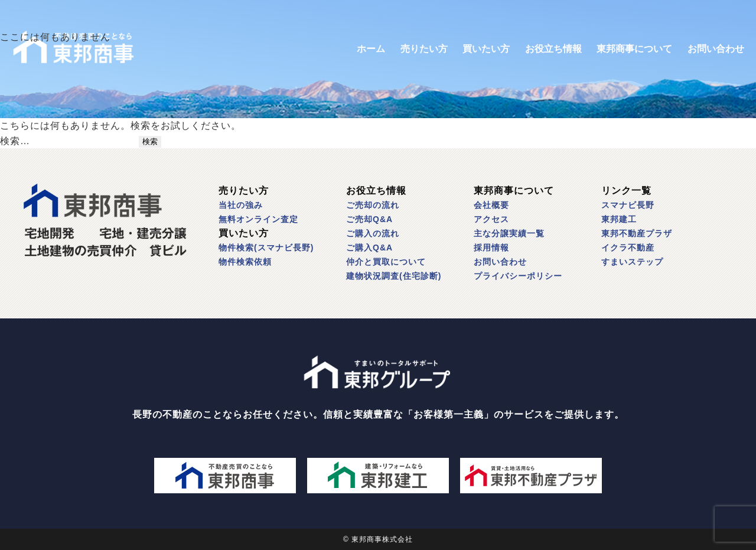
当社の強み (241, 205)
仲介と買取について (386, 262)
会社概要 (491, 205)
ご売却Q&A (369, 219)
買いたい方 (486, 49)
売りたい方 (424, 49)
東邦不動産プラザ (637, 233)
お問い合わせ (716, 49)
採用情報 (491, 248)
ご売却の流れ (373, 205)
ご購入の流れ (373, 233)
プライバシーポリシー (518, 276)
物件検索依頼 (245, 262)
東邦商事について (634, 49)
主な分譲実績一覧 (509, 233)
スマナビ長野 (628, 205)
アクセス (491, 219)
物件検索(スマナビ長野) (266, 248)
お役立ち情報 (553, 49)
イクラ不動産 (628, 248)
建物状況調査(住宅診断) (394, 276)
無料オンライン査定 (258, 219)
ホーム (371, 49)
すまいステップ (632, 262)
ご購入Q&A (369, 248)
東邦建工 (619, 219)
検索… (15, 141)
